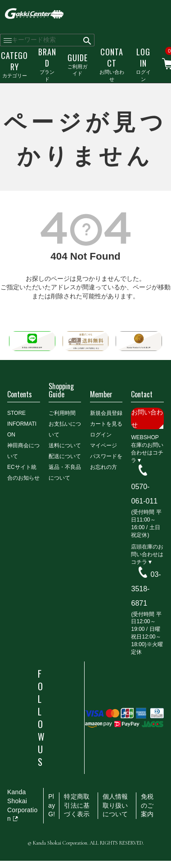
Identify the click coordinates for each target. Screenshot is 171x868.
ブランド (47, 64)
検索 (88, 40)
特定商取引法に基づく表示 (77, 805)
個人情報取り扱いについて (115, 805)
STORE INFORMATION (22, 424)
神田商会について (23, 451)
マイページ (103, 445)
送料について (65, 445)
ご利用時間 (62, 413)
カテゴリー (14, 64)
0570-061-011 (144, 494)
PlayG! (52, 805)
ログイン (143, 64)
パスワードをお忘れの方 (106, 462)
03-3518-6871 (146, 589)
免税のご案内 (147, 805)
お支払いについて (65, 429)
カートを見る (106, 424)
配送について (65, 456)
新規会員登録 (106, 413)
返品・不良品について (65, 472)
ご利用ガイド (78, 64)
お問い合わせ (112, 64)
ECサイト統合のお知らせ (23, 472)
